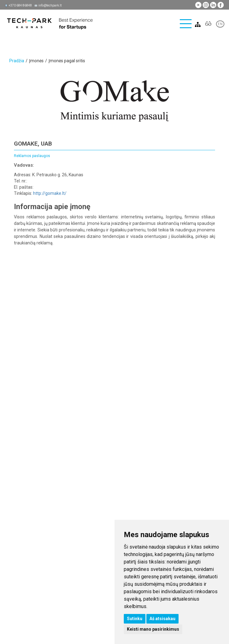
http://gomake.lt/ (50, 193)
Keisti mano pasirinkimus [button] (153, 629)
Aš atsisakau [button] (162, 619)
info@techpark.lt (50, 5)
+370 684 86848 (20, 5)
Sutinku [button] (135, 619)
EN (220, 24)
